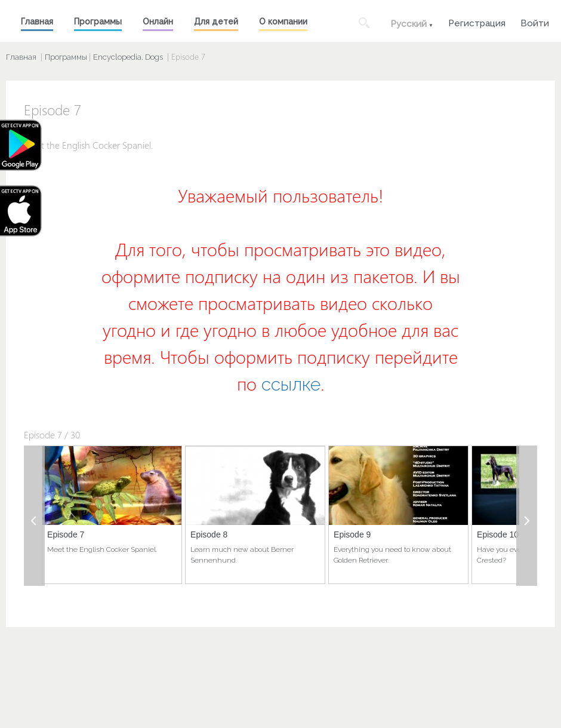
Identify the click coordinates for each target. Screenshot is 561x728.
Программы (98, 21)
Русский (409, 24)
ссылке (291, 384)
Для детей (216, 21)
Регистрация (477, 22)
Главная (37, 21)
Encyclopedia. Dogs (128, 57)
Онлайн (158, 21)
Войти (535, 22)
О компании (283, 21)
